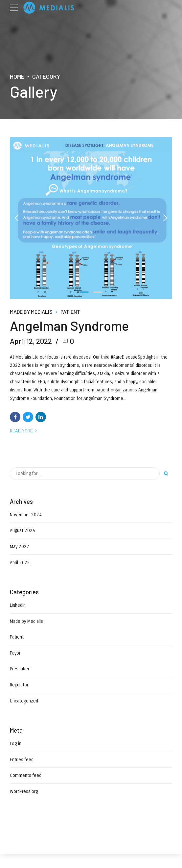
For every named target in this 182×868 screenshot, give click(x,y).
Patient (70, 312)
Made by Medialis (31, 312)
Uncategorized (24, 701)
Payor (15, 653)
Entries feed (22, 760)
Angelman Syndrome (69, 326)
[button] (17, 218)
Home (17, 76)
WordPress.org (24, 791)
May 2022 (20, 547)
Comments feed (26, 775)
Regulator (19, 685)
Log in (16, 744)
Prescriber (20, 669)
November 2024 (26, 515)
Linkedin (18, 605)
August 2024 (23, 531)
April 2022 (20, 563)
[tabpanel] (91, 218)
